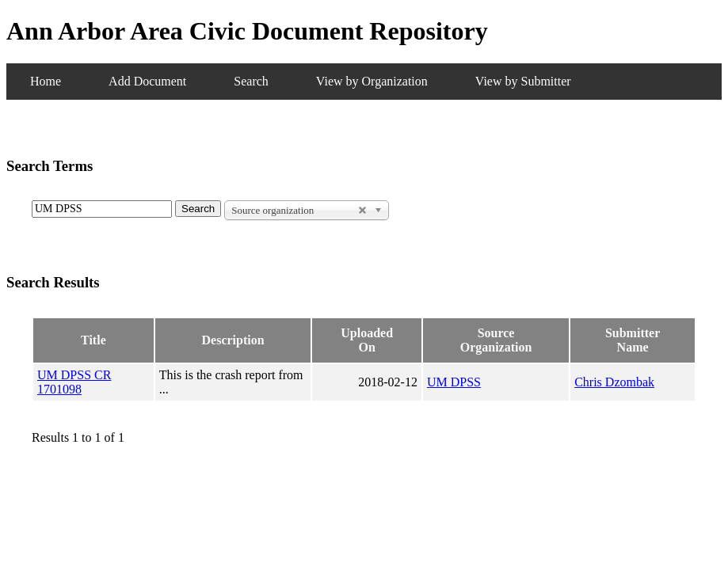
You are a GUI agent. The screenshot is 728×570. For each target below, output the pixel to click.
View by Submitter (523, 81)
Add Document (147, 81)
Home (46, 81)
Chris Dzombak (614, 382)
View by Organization (372, 81)
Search (251, 81)
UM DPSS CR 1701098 (74, 382)
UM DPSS (454, 382)
